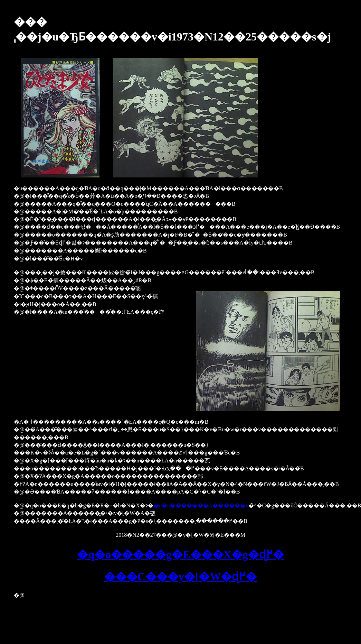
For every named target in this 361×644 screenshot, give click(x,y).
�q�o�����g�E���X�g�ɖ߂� (180, 554)
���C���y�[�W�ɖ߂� (181, 577)
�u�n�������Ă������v (201, 505)
